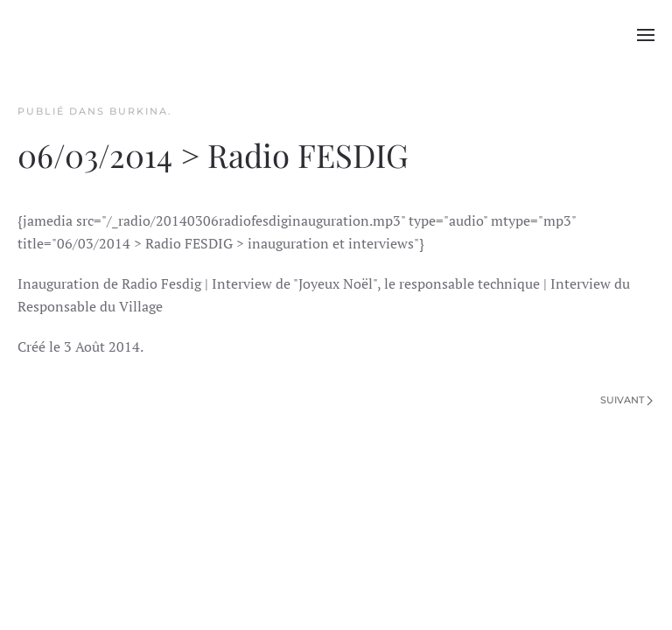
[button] (646, 35)
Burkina (139, 111)
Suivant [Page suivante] (626, 400)
